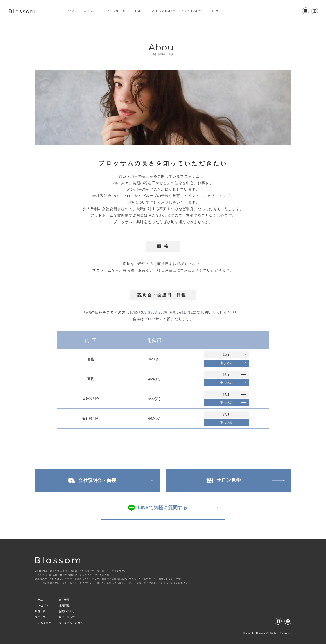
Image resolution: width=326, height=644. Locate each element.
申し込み (226, 363)
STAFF (138, 11)
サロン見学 (224, 480)
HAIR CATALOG (163, 11)
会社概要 (64, 600)
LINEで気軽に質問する (158, 508)
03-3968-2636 (155, 312)
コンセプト (42, 605)
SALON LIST (116, 11)
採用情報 (64, 605)
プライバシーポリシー (72, 623)
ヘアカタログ (43, 623)
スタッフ (40, 617)
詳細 (226, 355)
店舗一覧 (40, 611)
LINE (189, 312)
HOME (71, 11)
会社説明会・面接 (92, 481)
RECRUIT (215, 11)
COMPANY (192, 11)
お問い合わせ (67, 611)
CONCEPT (91, 11)
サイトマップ (67, 617)
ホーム (39, 600)
